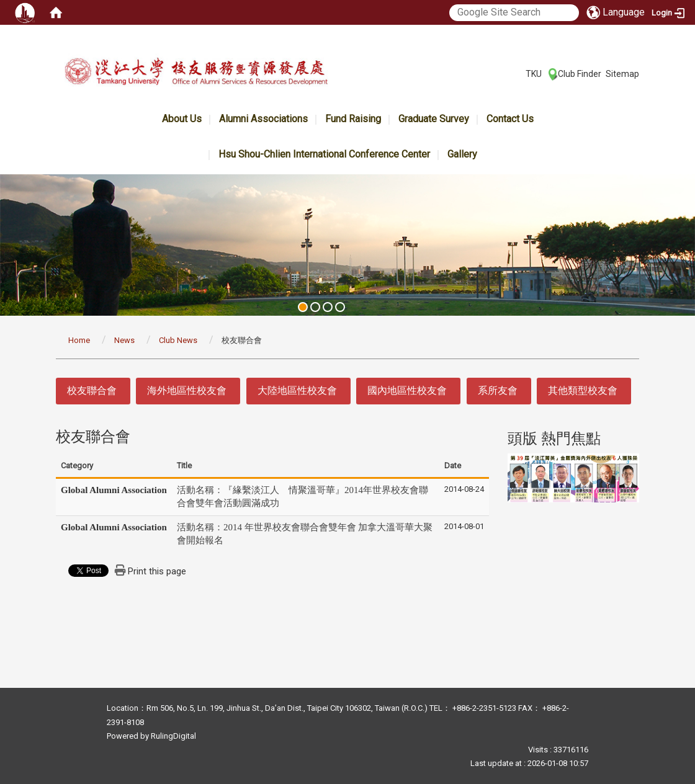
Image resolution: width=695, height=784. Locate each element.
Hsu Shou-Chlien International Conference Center (324, 154)
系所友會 (498, 390)
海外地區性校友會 (187, 390)
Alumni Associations (263, 119)
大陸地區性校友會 (297, 390)
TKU (534, 74)
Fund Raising (353, 119)
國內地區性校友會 (407, 390)
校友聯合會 (92, 390)
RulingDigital (173, 736)
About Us (182, 119)
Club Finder (580, 74)
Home (79, 340)
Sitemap (622, 74)
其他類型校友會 (583, 390)
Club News (178, 340)
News (124, 340)
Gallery (462, 154)
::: (519, 73)
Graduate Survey (434, 119)
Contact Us (510, 119)
